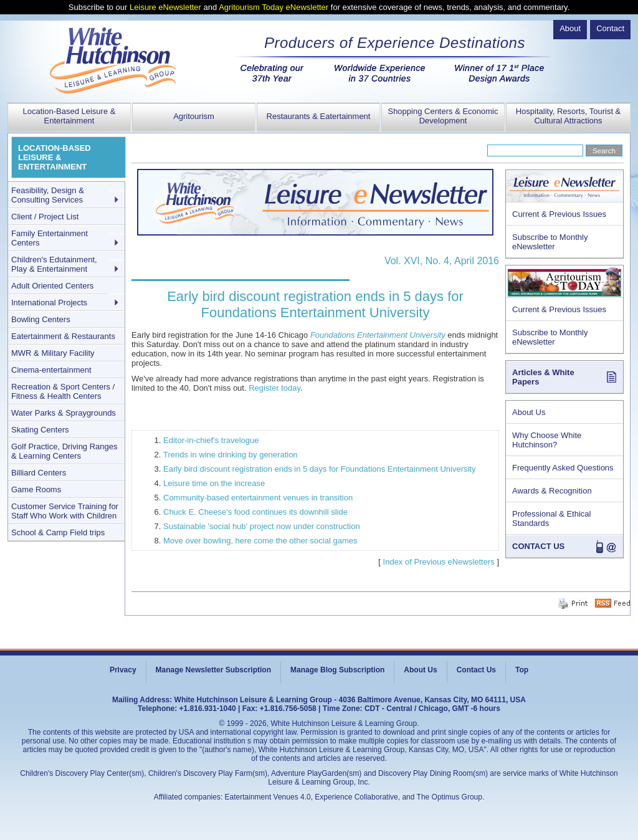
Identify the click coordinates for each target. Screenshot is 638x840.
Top (522, 670)
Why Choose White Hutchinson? (547, 440)
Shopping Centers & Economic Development (443, 116)
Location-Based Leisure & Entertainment (69, 116)
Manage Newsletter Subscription (213, 670)
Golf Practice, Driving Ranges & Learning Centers (64, 451)
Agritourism (194, 116)
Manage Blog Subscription (337, 670)
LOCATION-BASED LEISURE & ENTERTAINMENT (55, 157)
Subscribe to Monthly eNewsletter (550, 242)
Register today (274, 388)
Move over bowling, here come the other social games (260, 541)
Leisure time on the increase (214, 483)
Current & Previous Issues (559, 214)
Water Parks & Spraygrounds (64, 413)
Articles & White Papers (543, 377)
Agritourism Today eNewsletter (274, 7)
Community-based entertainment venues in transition (258, 498)
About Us (529, 412)
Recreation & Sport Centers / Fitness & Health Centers (63, 391)
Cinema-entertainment (51, 370)
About (570, 28)
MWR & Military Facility (53, 353)
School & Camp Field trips (58, 532)
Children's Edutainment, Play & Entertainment (54, 264)
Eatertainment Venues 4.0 (268, 797)
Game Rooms (36, 489)
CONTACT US (538, 546)
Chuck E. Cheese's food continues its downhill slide (255, 512)
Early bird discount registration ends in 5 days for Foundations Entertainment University (319, 469)
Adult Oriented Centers (52, 286)
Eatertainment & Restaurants (63, 336)
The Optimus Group (450, 797)
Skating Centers (40, 430)
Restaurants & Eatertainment (319, 116)
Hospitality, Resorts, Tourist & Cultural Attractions (569, 116)
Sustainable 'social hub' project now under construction (262, 526)
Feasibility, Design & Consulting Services (48, 195)
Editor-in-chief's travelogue (211, 440)
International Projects (49, 303)
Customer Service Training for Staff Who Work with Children (65, 511)
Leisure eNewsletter (165, 7)
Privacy (123, 670)
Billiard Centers (39, 473)
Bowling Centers (41, 319)
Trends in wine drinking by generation (231, 455)
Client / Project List (45, 217)
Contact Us (476, 670)
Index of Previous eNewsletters (439, 562)
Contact (610, 28)
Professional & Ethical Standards (551, 518)
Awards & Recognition (552, 491)
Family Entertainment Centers (50, 238)
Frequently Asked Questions (563, 468)
